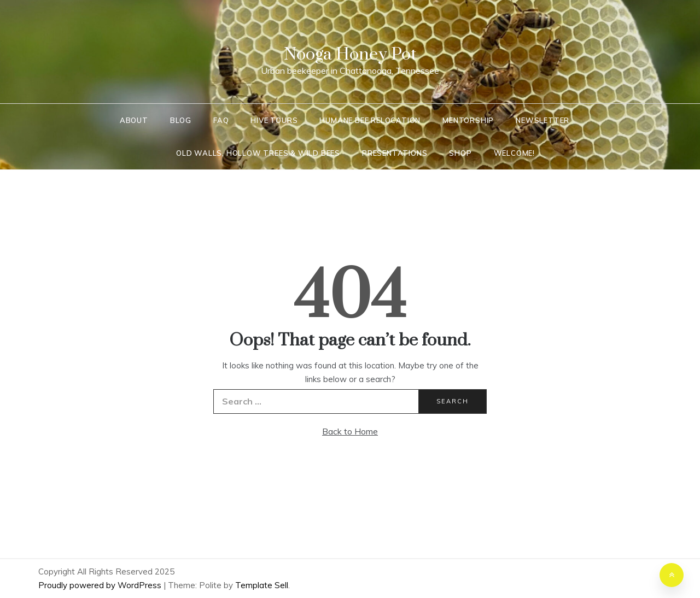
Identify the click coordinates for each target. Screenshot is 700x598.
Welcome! (514, 153)
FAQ (221, 120)
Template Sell (262, 585)
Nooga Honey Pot (350, 54)
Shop (460, 153)
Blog (181, 120)
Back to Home (350, 431)
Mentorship (468, 120)
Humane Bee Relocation (370, 120)
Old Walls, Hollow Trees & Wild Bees (258, 153)
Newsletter (542, 120)
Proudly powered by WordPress (101, 585)
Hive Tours (274, 120)
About (134, 120)
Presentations (395, 153)
